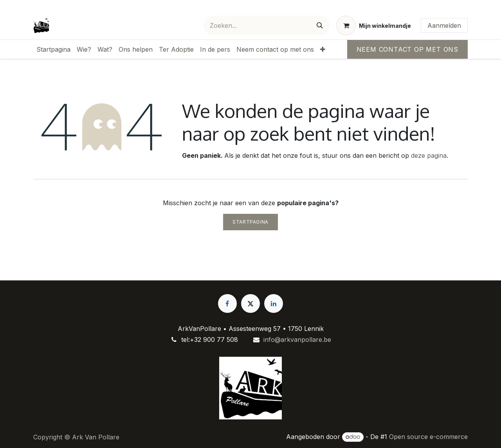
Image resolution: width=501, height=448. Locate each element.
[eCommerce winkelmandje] (374, 25)
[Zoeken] (320, 25)
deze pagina (429, 155)
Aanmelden (444, 25)
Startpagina (250, 222)
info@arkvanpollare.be (297, 340)
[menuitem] (53, 49)
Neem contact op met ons (407, 49)
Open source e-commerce (428, 437)
